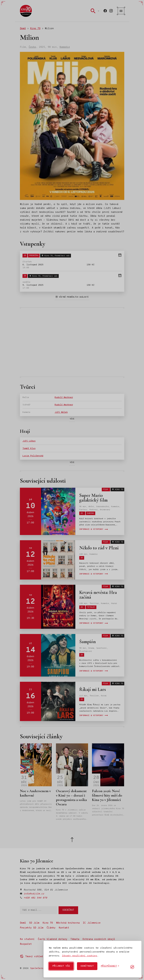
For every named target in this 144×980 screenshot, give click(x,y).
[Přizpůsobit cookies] (110, 966)
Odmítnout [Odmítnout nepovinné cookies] (87, 966)
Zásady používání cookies (80, 956)
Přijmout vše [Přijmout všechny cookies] (61, 966)
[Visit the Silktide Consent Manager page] (132, 967)
